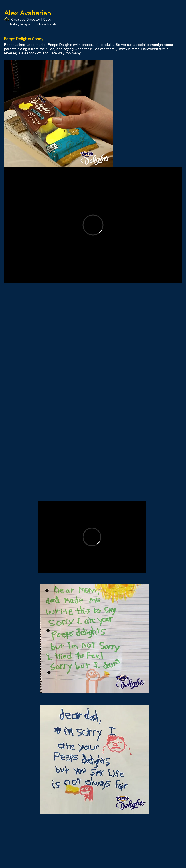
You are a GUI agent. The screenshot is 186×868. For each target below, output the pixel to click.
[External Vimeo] (93, 225)
